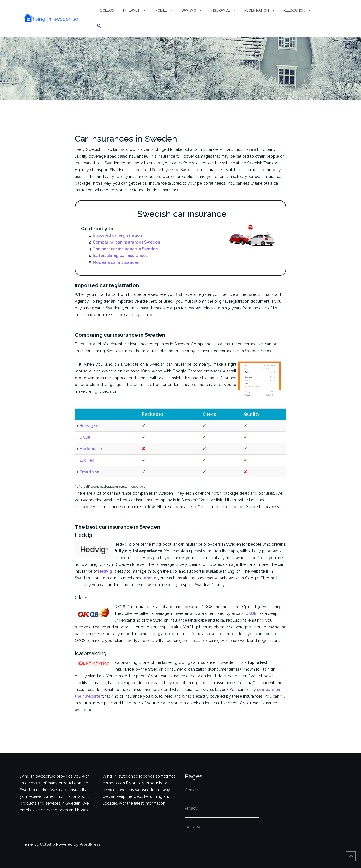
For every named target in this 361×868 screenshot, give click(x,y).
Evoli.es (87, 460)
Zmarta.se (89, 472)
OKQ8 (85, 437)
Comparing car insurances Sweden (126, 242)
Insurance (220, 10)
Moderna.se (91, 449)
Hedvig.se (89, 426)
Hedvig (105, 571)
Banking (189, 10)
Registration (257, 10)
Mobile (161, 10)
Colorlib (47, 844)
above (150, 578)
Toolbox (105, 10)
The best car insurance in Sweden (125, 249)
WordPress (90, 844)
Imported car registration (117, 235)
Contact (192, 790)
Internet (131, 10)
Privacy (191, 808)
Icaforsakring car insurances (120, 256)
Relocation (294, 10)
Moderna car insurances (116, 262)
